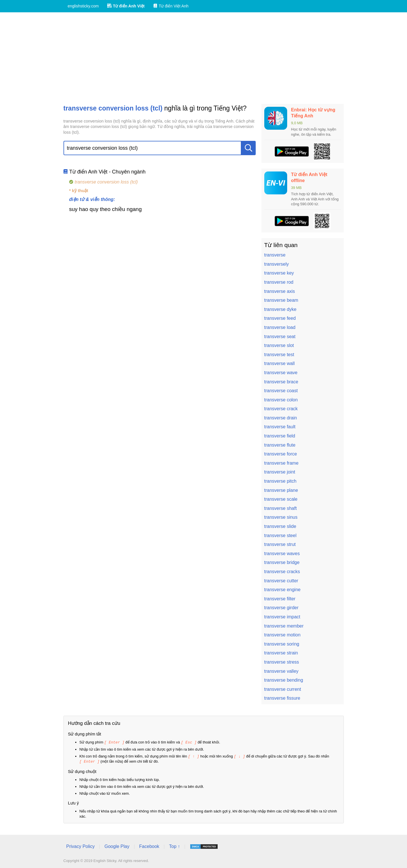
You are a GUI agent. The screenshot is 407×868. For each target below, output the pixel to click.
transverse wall (280, 363)
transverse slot (279, 345)
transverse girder (281, 608)
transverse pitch (280, 481)
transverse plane (281, 490)
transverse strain (281, 653)
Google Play (117, 846)
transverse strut (280, 544)
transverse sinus (281, 517)
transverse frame (281, 463)
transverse (275, 255)
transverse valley (281, 671)
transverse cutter (281, 581)
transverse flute (280, 445)
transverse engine (282, 590)
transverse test (279, 355)
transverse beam (281, 300)
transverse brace (281, 382)
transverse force (281, 454)
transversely (277, 264)
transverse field (280, 436)
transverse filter (280, 599)
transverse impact (282, 617)
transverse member (284, 626)
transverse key (279, 273)
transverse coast (281, 391)
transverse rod (279, 282)
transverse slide (280, 526)
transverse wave (281, 373)
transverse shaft (281, 508)
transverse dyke (280, 309)
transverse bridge (282, 562)
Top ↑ (174, 846)
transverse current (283, 689)
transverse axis (280, 291)
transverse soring (282, 644)
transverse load (280, 327)
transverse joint (280, 472)
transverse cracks (282, 572)
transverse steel (280, 535)
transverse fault (280, 427)
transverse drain (281, 418)
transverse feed (280, 318)
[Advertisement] (204, 58)
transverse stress (282, 662)
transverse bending (284, 680)
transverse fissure (282, 698)
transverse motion (282, 635)
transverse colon (281, 400)
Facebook (149, 846)
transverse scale (281, 499)
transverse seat (280, 337)
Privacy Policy (81, 846)
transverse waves (282, 554)
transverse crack (281, 409)
